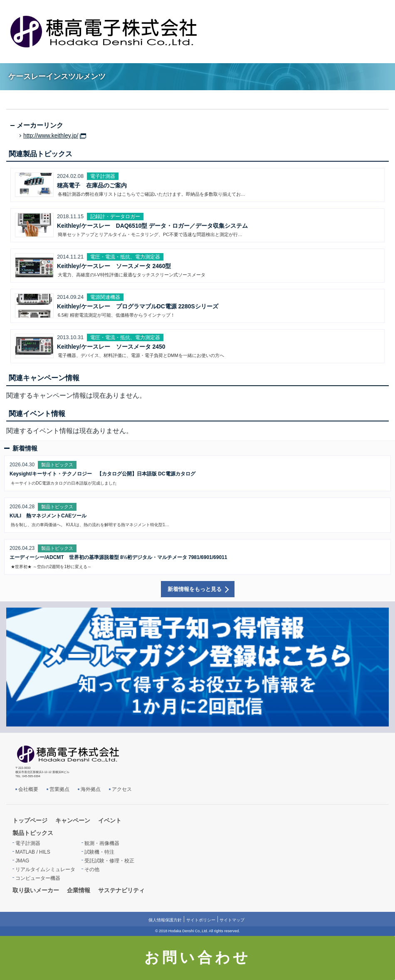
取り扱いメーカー (36, 890)
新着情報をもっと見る (195, 589)
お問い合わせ (198, 958)
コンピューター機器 (38, 878)
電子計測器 (28, 843)
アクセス (122, 789)
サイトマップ (232, 920)
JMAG (22, 861)
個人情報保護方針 (165, 920)
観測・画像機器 (102, 843)
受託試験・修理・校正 (109, 861)
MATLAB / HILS (33, 852)
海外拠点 (91, 789)
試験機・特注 (99, 852)
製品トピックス (33, 833)
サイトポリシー (201, 920)
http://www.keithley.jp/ (51, 136)
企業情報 (79, 890)
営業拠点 (59, 789)
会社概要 (28, 789)
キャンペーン (73, 820)
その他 (92, 869)
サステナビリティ (121, 890)
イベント (110, 820)
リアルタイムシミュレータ (45, 869)
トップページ (30, 820)
